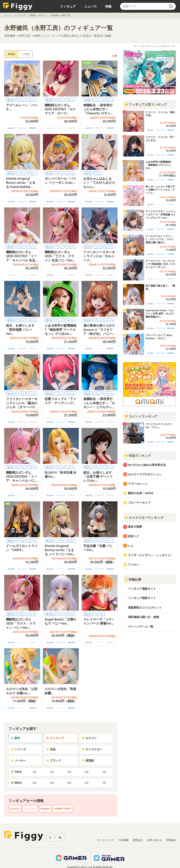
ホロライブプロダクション (145, 474)
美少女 (11, 100)
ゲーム (21, 100)
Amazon (33, 128)
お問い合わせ (154, 840)
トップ (7, 15)
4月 (52, 772)
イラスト (22, 173)
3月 (35, 772)
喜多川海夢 (135, 527)
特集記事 (133, 579)
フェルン (134, 564)
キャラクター (92, 749)
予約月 (16, 772)
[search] (171, 6)
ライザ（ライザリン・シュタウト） (150, 555)
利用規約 (171, 840)
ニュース (91, 6)
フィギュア (68, 6)
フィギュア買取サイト (142, 598)
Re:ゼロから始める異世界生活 (147, 465)
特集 (108, 6)
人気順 (26, 54)
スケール (32, 100)
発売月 (16, 783)
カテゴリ (89, 738)
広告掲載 (124, 840)
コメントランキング (141, 416)
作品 (51, 749)
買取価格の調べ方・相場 (143, 617)
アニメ (60, 100)
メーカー (18, 760)
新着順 (11, 54)
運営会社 (138, 840)
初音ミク (134, 536)
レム (131, 546)
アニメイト (22, 128)
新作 (15, 738)
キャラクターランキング (144, 518)
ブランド (54, 760)
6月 (87, 772)
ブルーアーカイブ (139, 503)
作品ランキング (138, 456)
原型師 (88, 760)
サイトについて (106, 840)
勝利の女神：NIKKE (141, 493)
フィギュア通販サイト (142, 589)
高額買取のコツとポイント (145, 607)
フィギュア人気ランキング (146, 104)
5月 (69, 772)
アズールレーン (138, 484)
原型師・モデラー (38, 15)
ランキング (55, 738)
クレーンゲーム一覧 (141, 626)
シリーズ (18, 749)
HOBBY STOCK (63, 809)
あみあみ (11, 128)
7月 (104, 772)
